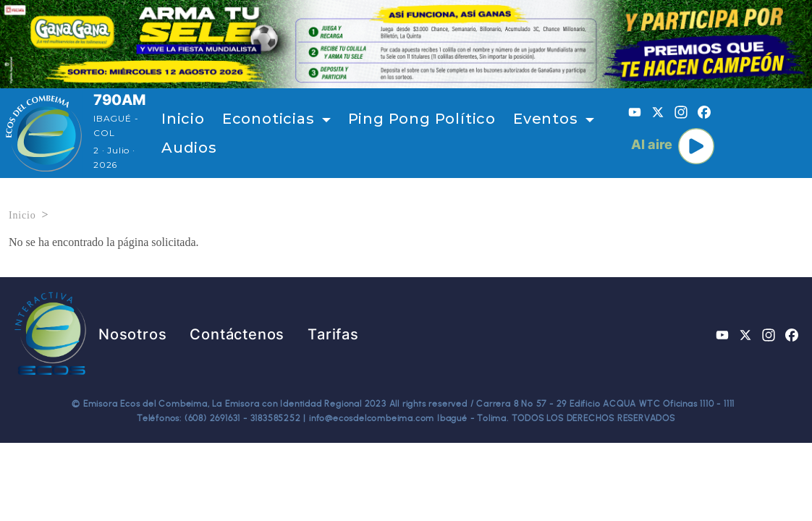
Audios (189, 148)
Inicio (183, 119)
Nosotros (132, 334)
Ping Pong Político (422, 119)
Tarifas (333, 334)
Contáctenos (237, 334)
